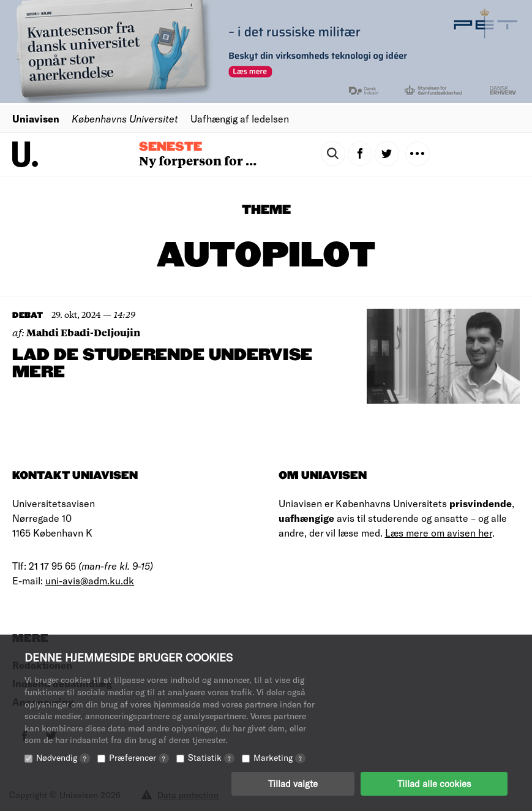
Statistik (211, 757)
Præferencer (139, 757)
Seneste (170, 147)
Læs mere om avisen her (439, 533)
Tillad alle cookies (434, 783)
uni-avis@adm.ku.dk (90, 580)
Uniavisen (36, 119)
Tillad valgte (293, 783)
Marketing (279, 757)
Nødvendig (63, 757)
